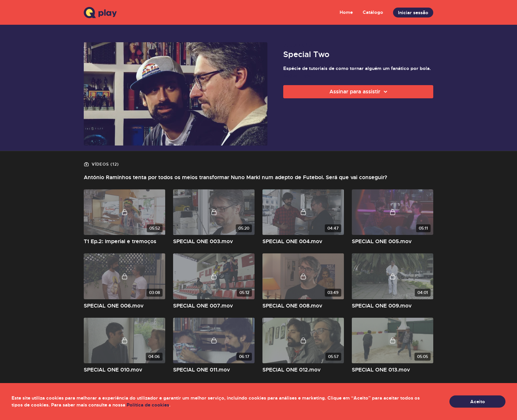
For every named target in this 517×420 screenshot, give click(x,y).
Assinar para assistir (359, 92)
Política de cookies (148, 405)
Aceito (478, 402)
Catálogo (373, 12)
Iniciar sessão (413, 13)
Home (346, 12)
